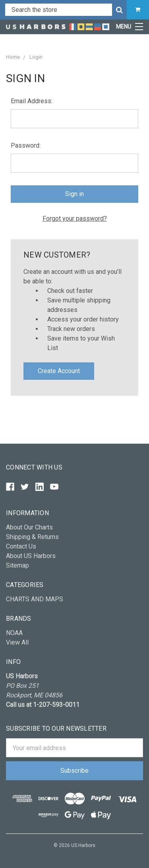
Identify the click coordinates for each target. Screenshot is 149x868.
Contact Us (21, 546)
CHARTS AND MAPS (35, 599)
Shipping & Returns (32, 537)
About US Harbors (31, 556)
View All (17, 642)
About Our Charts (29, 527)
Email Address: (32, 101)
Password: (26, 145)
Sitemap (17, 565)
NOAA (14, 633)
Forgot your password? (75, 218)
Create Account (59, 371)
